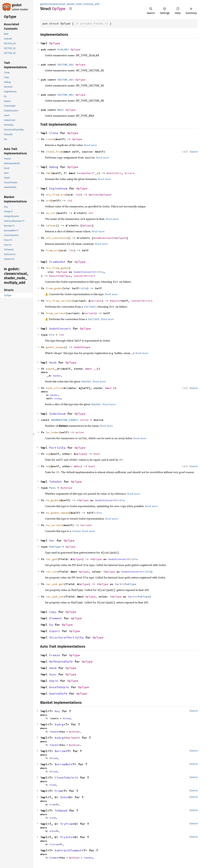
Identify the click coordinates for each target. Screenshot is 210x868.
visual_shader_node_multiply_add (79, 4)
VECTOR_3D (65, 80)
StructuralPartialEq (66, 637)
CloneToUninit (66, 778)
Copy (53, 612)
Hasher (57, 376)
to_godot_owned (57, 513)
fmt (48, 173)
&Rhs (77, 466)
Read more (90, 145)
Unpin (54, 681)
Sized (57, 398)
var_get (52, 559)
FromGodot (57, 262)
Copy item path (71, 9)
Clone (54, 133)
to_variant (54, 525)
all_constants (57, 238)
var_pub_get (55, 584)
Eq (51, 625)
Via (101, 272)
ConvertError (84, 276)
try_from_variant (59, 301)
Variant (96, 301)
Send (53, 668)
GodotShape (82, 347)
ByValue (66, 488)
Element (56, 618)
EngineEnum (58, 188)
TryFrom (66, 824)
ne (48, 466)
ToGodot (56, 482)
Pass (52, 488)
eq (48, 454)
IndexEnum (57, 414)
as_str (51, 213)
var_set (52, 572)
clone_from (54, 152)
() (120, 173)
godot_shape (55, 347)
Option (94, 195)
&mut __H (92, 369)
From (58, 791)
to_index (52, 432)
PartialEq (57, 448)
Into (64, 797)
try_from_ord (56, 195)
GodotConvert (84, 272)
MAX (60, 110)
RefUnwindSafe (61, 662)
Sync (53, 674)
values (51, 225)
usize (84, 420)
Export (55, 631)
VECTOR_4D (65, 95)
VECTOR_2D (65, 64)
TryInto (66, 837)
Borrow (60, 751)
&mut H (110, 388)
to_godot (52, 500)
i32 (78, 195)
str (91, 213)
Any (57, 711)
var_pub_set (55, 596)
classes (53, 4)
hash (49, 369)
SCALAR (62, 49)
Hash (53, 362)
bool (97, 454)
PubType (55, 547)
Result (112, 173)
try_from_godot (57, 268)
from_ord (52, 250)
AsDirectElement (68, 850)
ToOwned (61, 810)
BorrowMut (63, 764)
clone (50, 139)
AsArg (59, 724)
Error (129, 173)
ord (48, 200)
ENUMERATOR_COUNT (64, 420)
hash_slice (54, 388)
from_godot (54, 288)
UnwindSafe (58, 694)
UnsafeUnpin (59, 687)
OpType (55, 43)
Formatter (84, 173)
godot (17, 5)
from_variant (56, 313)
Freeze (55, 655)
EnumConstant (103, 238)
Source (194, 152)
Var (52, 540)
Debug (54, 167)
